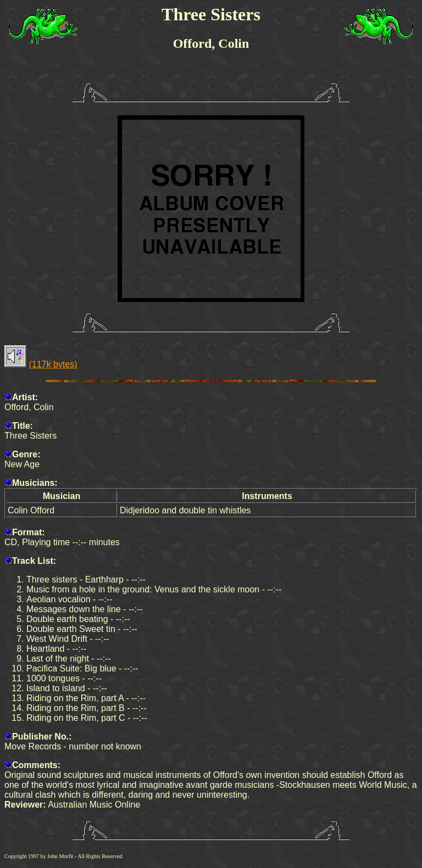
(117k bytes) (53, 364)
